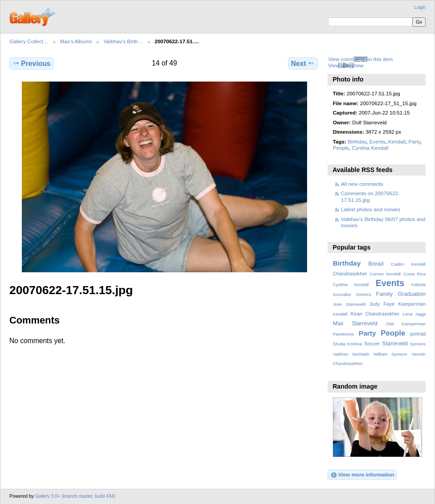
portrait (418, 334)
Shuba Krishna (347, 344)
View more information (362, 475)
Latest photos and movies (371, 209)
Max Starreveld (355, 324)
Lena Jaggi (414, 314)
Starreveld (395, 344)
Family (384, 294)
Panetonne (343, 334)
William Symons (390, 354)
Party (414, 141)
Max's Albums (76, 41)
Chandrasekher (350, 274)
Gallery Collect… (29, 41)
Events (378, 141)
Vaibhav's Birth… (123, 41)
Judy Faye (382, 304)
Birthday (357, 141)
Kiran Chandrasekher (375, 314)
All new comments (362, 184)
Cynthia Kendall (370, 148)
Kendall (397, 141)
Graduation (412, 294)
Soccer (372, 344)
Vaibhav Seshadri (351, 354)
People (341, 148)
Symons (418, 344)
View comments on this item (360, 59)
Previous (31, 63)
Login (420, 7)
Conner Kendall (385, 274)
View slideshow (346, 65)
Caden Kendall (408, 264)
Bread (376, 264)
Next (303, 63)
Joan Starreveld (349, 304)
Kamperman (412, 304)
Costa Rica (414, 274)
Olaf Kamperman (406, 324)
